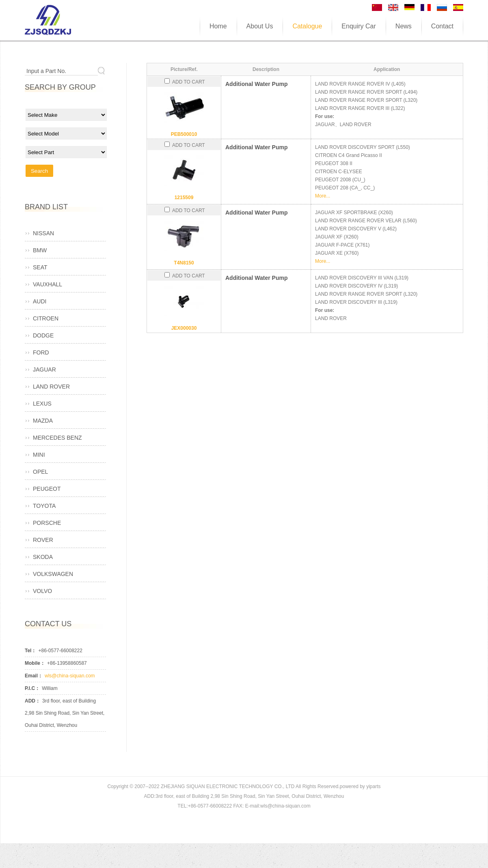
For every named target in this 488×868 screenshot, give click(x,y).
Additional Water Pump (256, 84)
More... (323, 196)
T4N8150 (184, 263)
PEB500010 (184, 134)
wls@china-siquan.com (70, 676)
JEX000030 (184, 328)
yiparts (373, 786)
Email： (34, 676)
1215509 (184, 198)
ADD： (32, 701)
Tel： (30, 651)
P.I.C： (32, 688)
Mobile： (35, 663)
